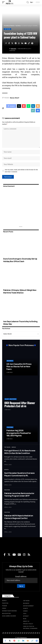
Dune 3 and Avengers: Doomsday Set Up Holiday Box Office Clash (20, 260)
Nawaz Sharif (15, 98)
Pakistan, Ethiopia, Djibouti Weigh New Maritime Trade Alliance (20, 291)
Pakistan (10, 427)
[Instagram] (24, 555)
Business (10, 361)
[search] (28, 2)
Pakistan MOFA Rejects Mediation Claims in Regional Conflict (19, 517)
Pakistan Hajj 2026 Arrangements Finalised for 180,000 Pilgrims (19, 433)
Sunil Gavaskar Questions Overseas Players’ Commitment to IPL (19, 474)
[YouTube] (14, 555)
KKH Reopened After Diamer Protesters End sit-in (20, 404)
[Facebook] (5, 555)
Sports (6, 470)
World (14, 447)
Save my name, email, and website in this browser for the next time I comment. (21, 171)
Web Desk (13, 49)
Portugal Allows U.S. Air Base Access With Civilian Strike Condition (20, 452)
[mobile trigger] (4, 2)
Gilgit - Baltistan (11, 399)
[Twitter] (9, 555)
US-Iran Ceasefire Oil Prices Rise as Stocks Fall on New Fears (19, 367)
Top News (7, 29)
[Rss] (29, 555)
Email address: (21, 579)
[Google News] (19, 555)
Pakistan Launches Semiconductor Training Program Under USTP (19, 495)
